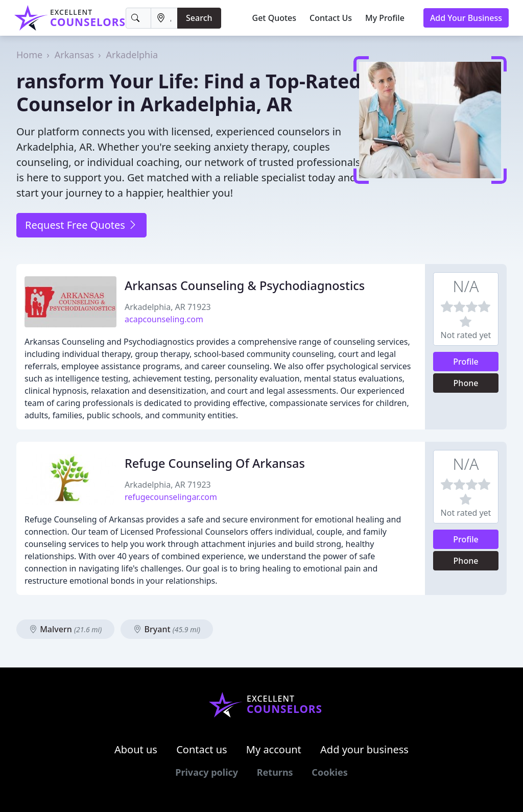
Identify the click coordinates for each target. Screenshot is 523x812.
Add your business (364, 749)
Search (199, 18)
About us (136, 749)
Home (29, 55)
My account (274, 749)
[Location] (164, 18)
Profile (466, 362)
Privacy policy (207, 772)
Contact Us (331, 18)
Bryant (167, 629)
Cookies (329, 772)
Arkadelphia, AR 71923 (168, 307)
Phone (466, 383)
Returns (275, 772)
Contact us (202, 749)
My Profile (385, 18)
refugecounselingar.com (171, 497)
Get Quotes (275, 18)
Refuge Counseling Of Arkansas (215, 463)
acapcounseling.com (164, 319)
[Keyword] (139, 18)
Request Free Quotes (81, 225)
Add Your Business (466, 18)
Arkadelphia (132, 55)
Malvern (65, 629)
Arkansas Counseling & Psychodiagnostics (245, 285)
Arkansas (74, 55)
